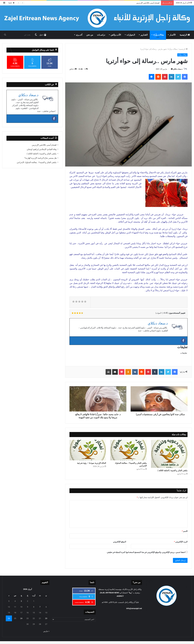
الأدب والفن (116, 35)
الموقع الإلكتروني (120, 542)
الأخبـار (173, 35)
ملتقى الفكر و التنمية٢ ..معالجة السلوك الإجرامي (131, 464)
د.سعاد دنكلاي (178, 69)
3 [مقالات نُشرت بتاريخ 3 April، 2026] (21, 601)
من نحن (90, 35)
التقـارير (144, 35)
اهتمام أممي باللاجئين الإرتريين (148, 3)
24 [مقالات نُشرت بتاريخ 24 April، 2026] (21, 618)
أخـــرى (79, 35)
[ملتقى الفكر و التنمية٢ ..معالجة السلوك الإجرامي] (128, 450)
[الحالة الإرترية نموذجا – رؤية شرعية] (88, 450)
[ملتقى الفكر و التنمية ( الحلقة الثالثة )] (169, 454)
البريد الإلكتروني (181, 542)
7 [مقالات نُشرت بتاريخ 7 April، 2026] (40, 607)
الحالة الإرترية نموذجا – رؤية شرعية (92, 463)
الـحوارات (131, 35)
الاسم (185, 531)
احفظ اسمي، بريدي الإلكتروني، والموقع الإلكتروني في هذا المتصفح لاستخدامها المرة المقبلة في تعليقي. (146, 552)
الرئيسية (185, 35)
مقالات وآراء (159, 35)
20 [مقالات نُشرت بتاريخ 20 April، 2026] (46, 618)
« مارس (46, 631)
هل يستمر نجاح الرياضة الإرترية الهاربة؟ (40, 158)
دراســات (101, 35)
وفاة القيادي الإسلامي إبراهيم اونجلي (42, 149)
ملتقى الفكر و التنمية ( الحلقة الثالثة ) (173, 470)
